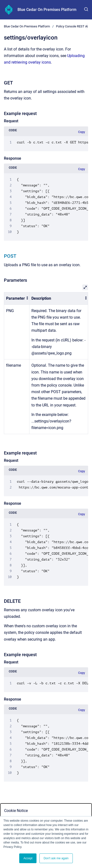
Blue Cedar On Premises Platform (47, 10)
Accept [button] (28, 858)
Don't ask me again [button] (56, 858)
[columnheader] (17, 299)
